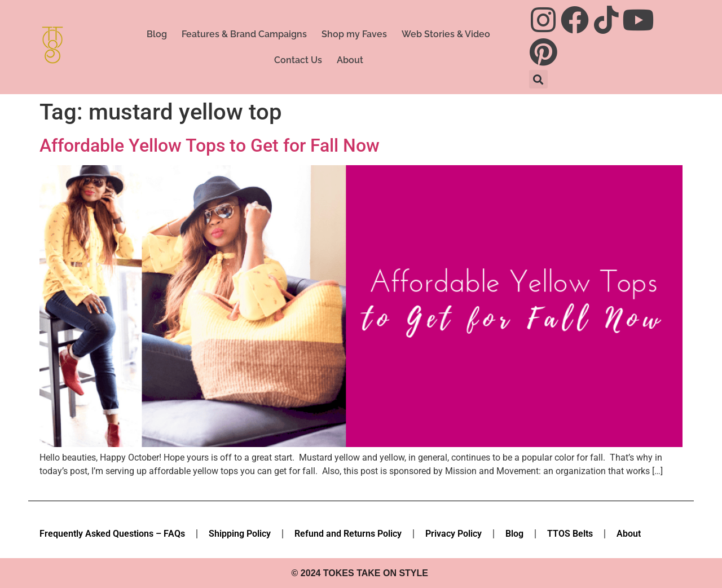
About (350, 60)
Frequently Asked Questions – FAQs (112, 534)
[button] (538, 79)
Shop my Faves (354, 34)
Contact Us (298, 60)
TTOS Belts (570, 534)
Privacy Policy (454, 534)
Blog (157, 34)
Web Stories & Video (446, 34)
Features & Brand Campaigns (244, 34)
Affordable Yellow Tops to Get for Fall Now (210, 145)
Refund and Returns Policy (348, 534)
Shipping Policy (240, 534)
